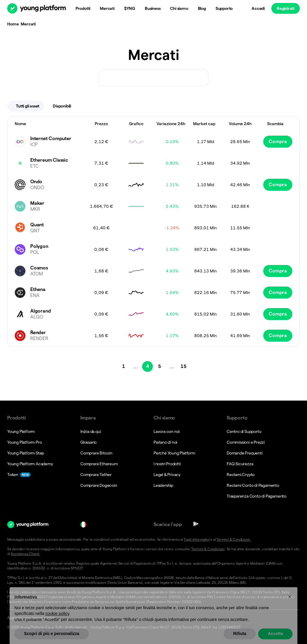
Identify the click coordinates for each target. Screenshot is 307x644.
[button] (153, 618)
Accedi (258, 8)
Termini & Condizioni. (234, 539)
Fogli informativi (197, 539)
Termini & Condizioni (208, 549)
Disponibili (66, 106)
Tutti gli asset (28, 106)
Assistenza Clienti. (25, 554)
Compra (278, 141)
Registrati (286, 8)
